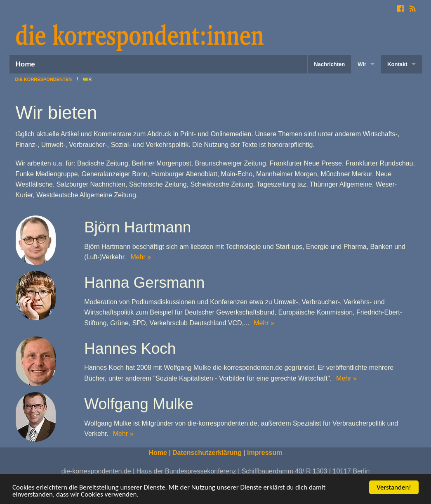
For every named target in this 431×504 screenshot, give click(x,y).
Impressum (265, 453)
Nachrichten (329, 64)
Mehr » (140, 257)
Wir (362, 64)
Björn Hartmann (138, 227)
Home (25, 64)
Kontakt (397, 64)
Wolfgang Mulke (139, 404)
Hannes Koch (130, 349)
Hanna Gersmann (144, 283)
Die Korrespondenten (44, 79)
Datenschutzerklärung (207, 453)
